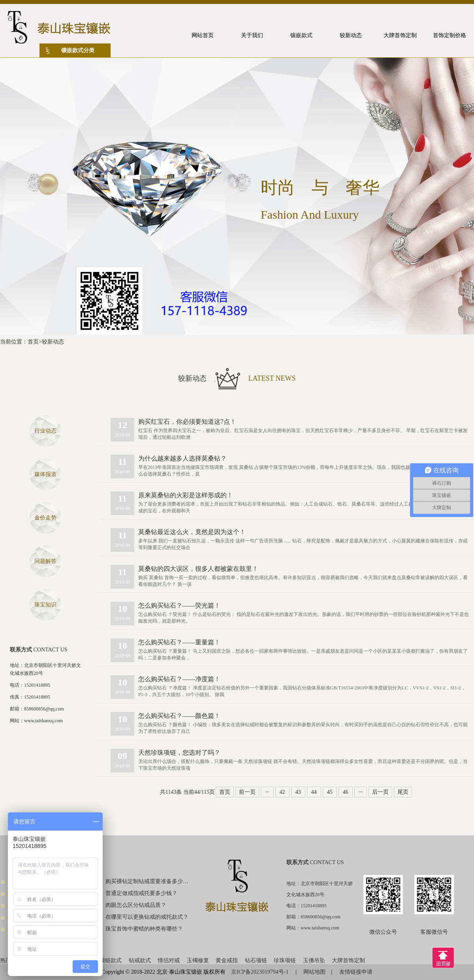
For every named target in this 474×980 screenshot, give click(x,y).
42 (282, 792)
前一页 (247, 792)
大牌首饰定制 (348, 960)
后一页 (380, 792)
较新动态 (53, 342)
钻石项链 (256, 960)
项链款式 (111, 960)
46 (346, 792)
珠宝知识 (45, 605)
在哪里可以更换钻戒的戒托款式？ (147, 917)
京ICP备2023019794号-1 (261, 972)
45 (330, 792)
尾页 (403, 792)
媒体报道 (45, 474)
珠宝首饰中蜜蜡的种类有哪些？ (144, 929)
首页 (33, 342)
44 (314, 792)
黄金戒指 (227, 960)
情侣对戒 (169, 960)
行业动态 (45, 431)
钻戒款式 (140, 960)
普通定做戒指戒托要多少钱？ (141, 893)
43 (298, 792)
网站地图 (314, 972)
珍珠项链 (285, 960)
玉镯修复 (198, 960)
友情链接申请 (356, 972)
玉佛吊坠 (314, 960)
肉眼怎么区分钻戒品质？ (136, 905)
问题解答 (45, 561)
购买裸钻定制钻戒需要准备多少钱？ (147, 881)
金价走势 (45, 518)
